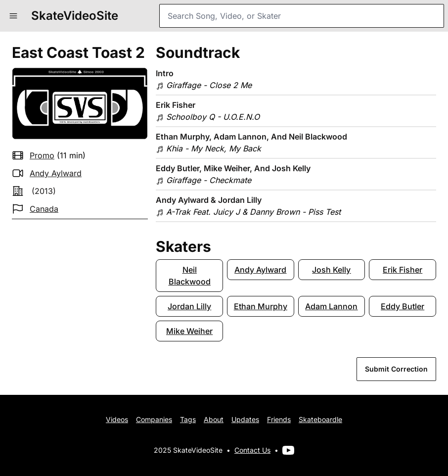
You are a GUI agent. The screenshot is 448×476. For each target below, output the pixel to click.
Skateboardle (320, 419)
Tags (188, 419)
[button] (13, 16)
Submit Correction (396, 369)
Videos (117, 419)
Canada (44, 209)
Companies (154, 419)
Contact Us (252, 450)
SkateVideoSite (75, 16)
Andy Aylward (56, 173)
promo (42, 155)
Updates (245, 419)
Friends (279, 419)
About (214, 419)
